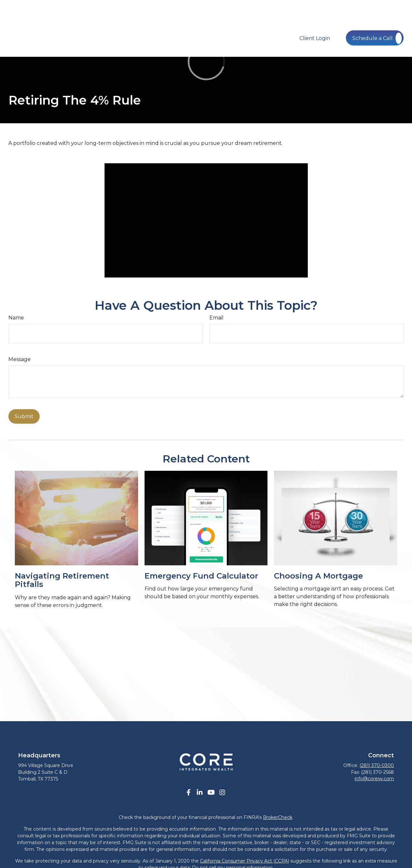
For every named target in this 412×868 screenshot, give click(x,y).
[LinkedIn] (200, 793)
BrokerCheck (278, 817)
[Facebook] (189, 793)
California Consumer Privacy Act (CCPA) (245, 861)
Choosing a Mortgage (318, 576)
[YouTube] (211, 793)
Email (216, 318)
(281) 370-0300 (377, 765)
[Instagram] (222, 793)
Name (16, 318)
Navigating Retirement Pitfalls (62, 580)
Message (20, 359)
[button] (148, 18)
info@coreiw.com (374, 779)
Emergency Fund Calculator (201, 576)
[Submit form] (24, 416)
